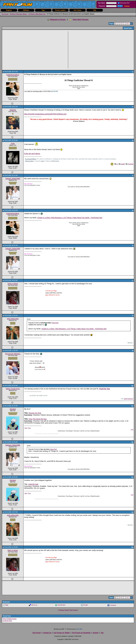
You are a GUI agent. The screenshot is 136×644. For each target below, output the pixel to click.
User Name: (102, 3)
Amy (26, 428)
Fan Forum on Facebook (81, 633)
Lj (117, 164)
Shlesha (13, 110)
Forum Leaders (60, 10)
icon (132, 429)
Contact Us (47, 633)
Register (127, 6)
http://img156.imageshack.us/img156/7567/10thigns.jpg (45, 114)
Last (128, 24)
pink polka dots (13, 319)
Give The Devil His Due (38, 419)
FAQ (95, 10)
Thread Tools (128, 28)
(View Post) (55, 323)
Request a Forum (58, 19)
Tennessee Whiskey (13, 354)
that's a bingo (13, 284)
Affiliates (26, 10)
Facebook (113, 605)
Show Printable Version (10, 619)
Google (86, 605)
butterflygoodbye (13, 75)
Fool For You (105, 389)
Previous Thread (64, 610)
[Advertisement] (36, 50)
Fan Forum (5, 14)
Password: (102, 6)
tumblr (123, 164)
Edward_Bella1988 (13, 179)
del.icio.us (34, 605)
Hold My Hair (33, 484)
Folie (13, 143)
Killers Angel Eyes (13, 389)
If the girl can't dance (32, 154)
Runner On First (35, 413)
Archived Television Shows (18, 14)
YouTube (131, 164)
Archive (95, 633)
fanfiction (130, 399)
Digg (7, 605)
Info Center (77, 10)
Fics (29, 428)
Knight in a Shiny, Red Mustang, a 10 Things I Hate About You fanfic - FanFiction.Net (70, 218)
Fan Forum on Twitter (62, 633)
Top (102, 633)
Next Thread (73, 610)
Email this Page (7, 621)
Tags (43, 10)
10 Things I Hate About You (37, 14)
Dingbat (13, 409)
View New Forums (80, 19)
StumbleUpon (62, 605)
